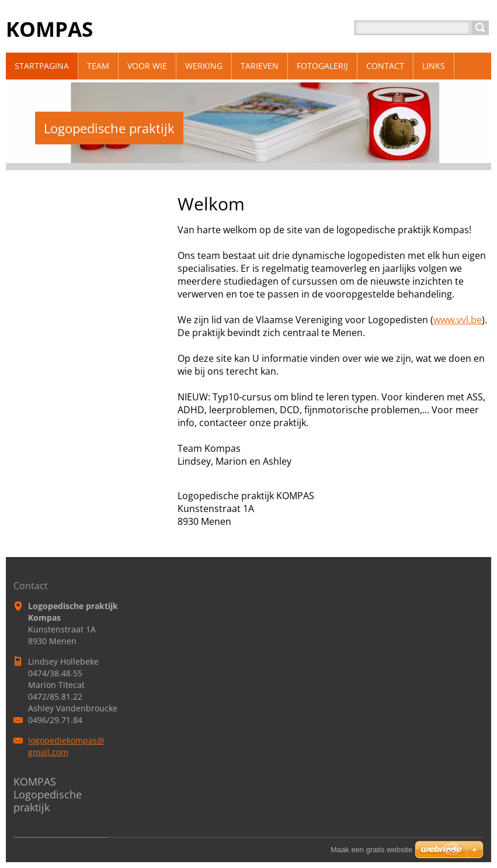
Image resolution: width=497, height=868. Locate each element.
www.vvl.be (458, 320)
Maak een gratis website (371, 850)
